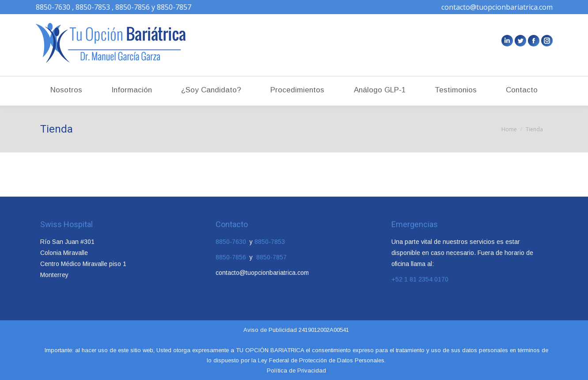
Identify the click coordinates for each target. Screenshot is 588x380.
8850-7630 (232, 242)
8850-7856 (233, 257)
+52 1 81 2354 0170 (420, 279)
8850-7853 (270, 242)
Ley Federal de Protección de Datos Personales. (321, 360)
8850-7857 (271, 257)
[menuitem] (66, 87)
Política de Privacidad (296, 370)
